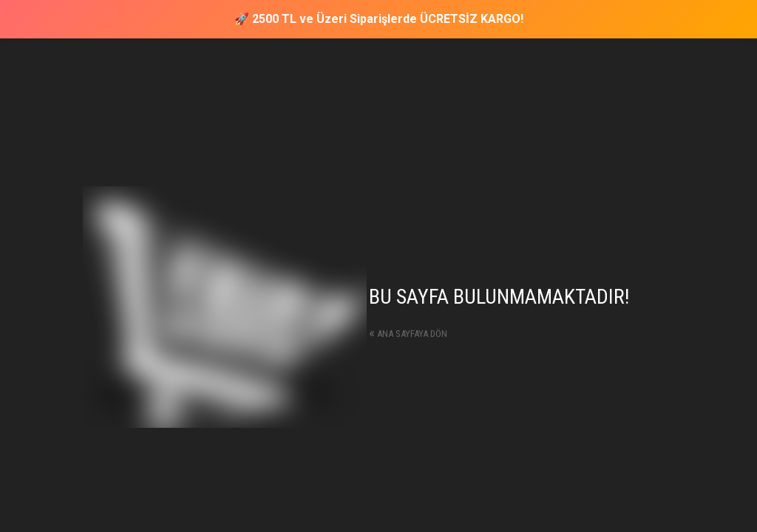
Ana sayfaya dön (408, 334)
